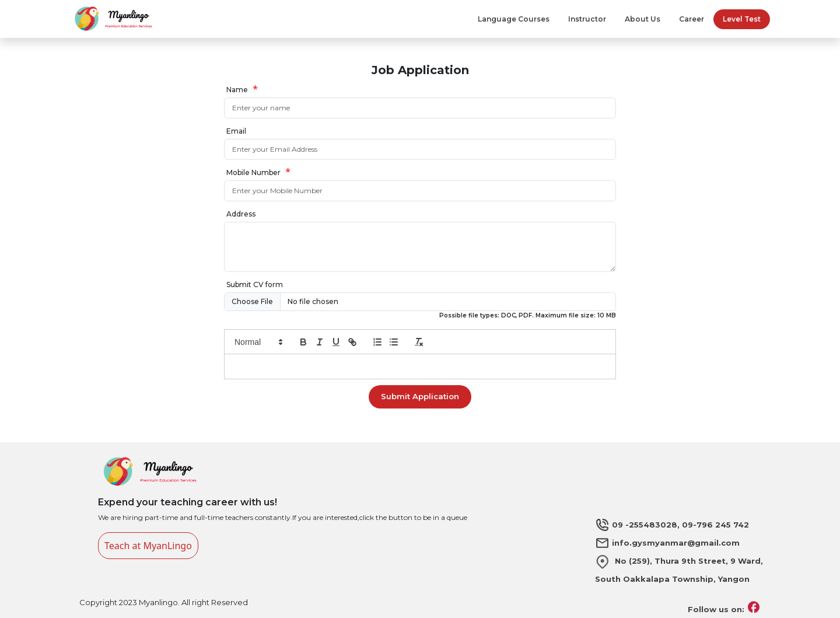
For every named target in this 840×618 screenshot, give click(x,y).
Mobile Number (253, 172)
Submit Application (420, 396)
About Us (643, 19)
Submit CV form (255, 284)
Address (241, 214)
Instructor (587, 19)
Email (236, 131)
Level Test (742, 19)
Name (237, 90)
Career (692, 19)
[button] (258, 342)
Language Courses (514, 19)
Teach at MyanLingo (148, 546)
